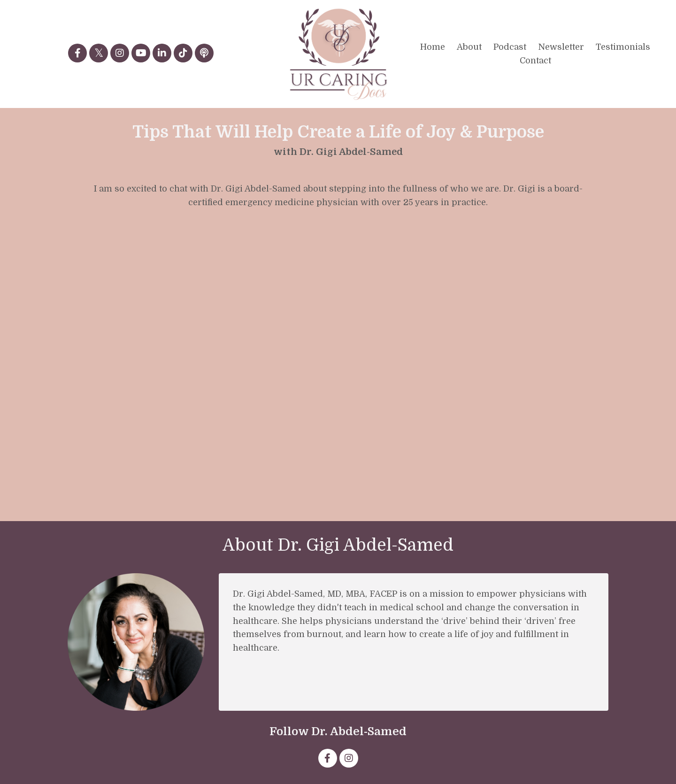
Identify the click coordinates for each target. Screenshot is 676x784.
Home (433, 47)
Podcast (510, 47)
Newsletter (561, 47)
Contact (535, 61)
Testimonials (623, 47)
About (469, 47)
